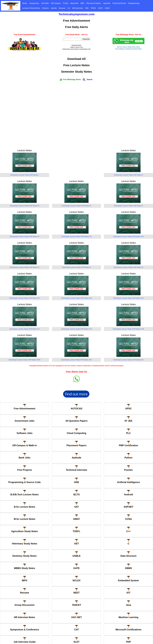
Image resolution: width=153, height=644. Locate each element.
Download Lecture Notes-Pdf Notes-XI (128, 267)
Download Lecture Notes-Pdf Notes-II (128, 175)
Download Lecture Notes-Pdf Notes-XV (25, 329)
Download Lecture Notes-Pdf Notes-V (128, 206)
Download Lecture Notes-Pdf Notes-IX (25, 267)
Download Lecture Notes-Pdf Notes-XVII (128, 329)
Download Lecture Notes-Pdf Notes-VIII (128, 237)
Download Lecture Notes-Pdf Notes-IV (76, 206)
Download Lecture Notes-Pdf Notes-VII (76, 237)
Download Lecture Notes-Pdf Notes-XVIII (25, 360)
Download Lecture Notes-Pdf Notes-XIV (128, 298)
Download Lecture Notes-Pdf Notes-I (25, 175)
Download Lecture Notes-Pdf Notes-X (76, 267)
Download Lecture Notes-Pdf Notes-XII (25, 298)
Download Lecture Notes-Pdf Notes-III (25, 206)
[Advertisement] (77, 114)
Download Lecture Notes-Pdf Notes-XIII (76, 298)
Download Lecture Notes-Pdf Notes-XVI (76, 329)
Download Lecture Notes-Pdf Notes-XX (128, 360)
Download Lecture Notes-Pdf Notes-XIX (76, 360)
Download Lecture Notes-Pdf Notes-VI (25, 237)
